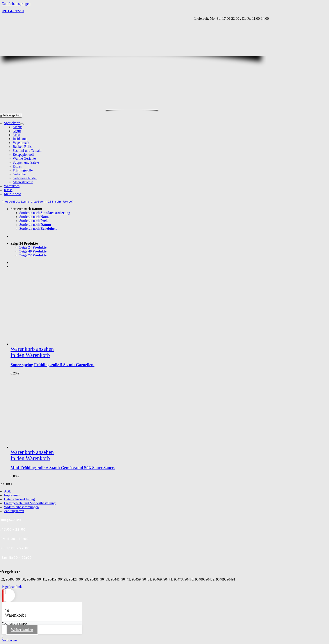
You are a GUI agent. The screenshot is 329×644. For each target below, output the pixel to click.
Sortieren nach (26, 209)
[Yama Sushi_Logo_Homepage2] (137, 107)
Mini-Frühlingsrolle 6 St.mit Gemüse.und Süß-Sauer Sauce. (63, 468)
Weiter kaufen (22, 630)
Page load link (12, 587)
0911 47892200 (13, 11)
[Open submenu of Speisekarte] (22, 124)
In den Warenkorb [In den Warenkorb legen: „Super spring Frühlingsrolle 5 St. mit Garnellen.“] (30, 355)
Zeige (24, 243)
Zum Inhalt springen (16, 4)
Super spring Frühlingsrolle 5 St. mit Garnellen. (52, 365)
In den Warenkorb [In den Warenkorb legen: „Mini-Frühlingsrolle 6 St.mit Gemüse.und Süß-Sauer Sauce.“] (30, 458)
